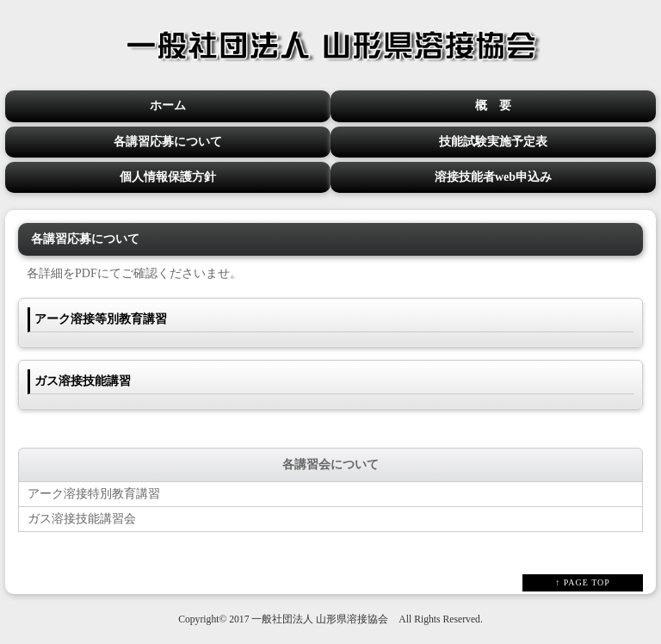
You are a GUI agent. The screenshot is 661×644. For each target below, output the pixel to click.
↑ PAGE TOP (583, 582)
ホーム (168, 105)
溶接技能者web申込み (493, 177)
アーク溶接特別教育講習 (94, 494)
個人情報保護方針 (168, 177)
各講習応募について (168, 142)
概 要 (493, 105)
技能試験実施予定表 (493, 142)
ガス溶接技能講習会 (82, 519)
